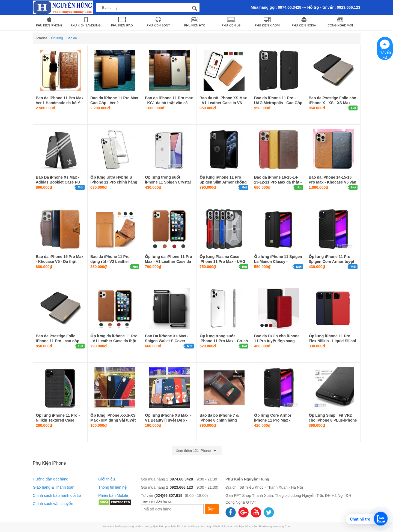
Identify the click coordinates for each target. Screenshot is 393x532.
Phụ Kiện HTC (195, 22)
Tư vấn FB (385, 49)
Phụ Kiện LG (231, 22)
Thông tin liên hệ (112, 487)
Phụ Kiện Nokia (304, 22)
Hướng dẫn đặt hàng (50, 479)
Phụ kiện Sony (158, 22)
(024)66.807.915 (169, 495)
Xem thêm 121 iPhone (197, 451)
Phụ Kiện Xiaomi (267, 22)
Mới (81, 187)
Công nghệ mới (340, 22)
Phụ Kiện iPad (122, 22)
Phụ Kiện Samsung (85, 22)
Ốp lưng (57, 38)
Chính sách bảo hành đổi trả (57, 495)
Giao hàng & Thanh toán (53, 487)
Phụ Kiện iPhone (49, 22)
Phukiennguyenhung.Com (275, 527)
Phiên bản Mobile (113, 495)
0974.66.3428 (181, 479)
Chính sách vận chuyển (53, 504)
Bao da (72, 38)
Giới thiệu (107, 479)
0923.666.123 (181, 487)
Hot (354, 108)
